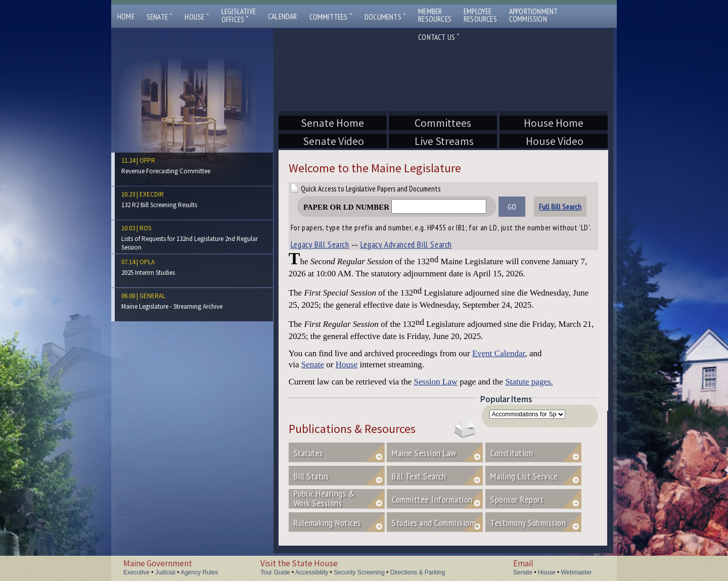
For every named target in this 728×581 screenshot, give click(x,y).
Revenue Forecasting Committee (166, 171)
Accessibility (312, 572)
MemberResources (435, 15)
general (152, 296)
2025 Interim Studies (148, 273)
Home (126, 16)
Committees (331, 17)
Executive (136, 572)
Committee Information (432, 499)
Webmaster (576, 572)
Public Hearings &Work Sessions (324, 498)
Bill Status (311, 476)
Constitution (512, 453)
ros (145, 228)
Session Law (436, 382)
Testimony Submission (528, 523)
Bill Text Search (419, 476)
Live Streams (443, 141)
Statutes (308, 453)
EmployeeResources (480, 15)
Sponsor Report (517, 499)
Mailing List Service (534, 476)
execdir (152, 194)
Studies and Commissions (435, 523)
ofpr (147, 160)
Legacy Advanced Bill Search (406, 245)
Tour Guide (275, 572)
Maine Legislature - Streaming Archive (172, 306)
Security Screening (359, 572)
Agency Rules (199, 572)
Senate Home (332, 123)
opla (147, 262)
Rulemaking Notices (327, 523)
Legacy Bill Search (320, 245)
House (197, 17)
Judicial (165, 572)
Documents (385, 17)
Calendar (283, 16)
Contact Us (439, 37)
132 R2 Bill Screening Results (159, 205)
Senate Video (333, 141)
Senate (160, 17)
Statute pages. (529, 382)
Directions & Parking (418, 572)
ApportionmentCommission (534, 15)
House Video (554, 141)
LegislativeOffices (239, 16)
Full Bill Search (560, 207)
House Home (554, 123)
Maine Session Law (424, 453)
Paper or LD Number (395, 207)
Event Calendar (499, 353)
